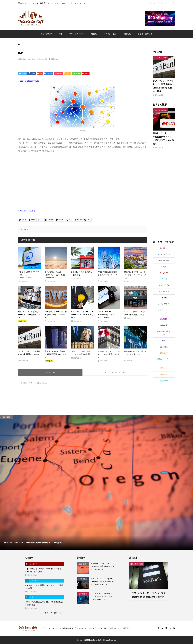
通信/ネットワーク (164, 361)
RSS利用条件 (66, 628)
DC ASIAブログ (164, 254)
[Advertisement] (94, 18)
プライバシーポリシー (83, 628)
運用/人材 (164, 368)
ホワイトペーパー (77, 34)
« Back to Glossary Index (29, 81)
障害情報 (164, 374)
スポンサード (164, 291)
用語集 (94, 34)
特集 (61, 34)
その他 (164, 298)
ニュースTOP (46, 34)
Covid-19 (164, 248)
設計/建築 (164, 347)
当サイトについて (145, 34)
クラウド (164, 279)
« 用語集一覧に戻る (27, 211)
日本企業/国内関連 (164, 333)
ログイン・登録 (110, 34)
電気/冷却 (164, 381)
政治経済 (164, 325)
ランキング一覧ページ (52, 613)
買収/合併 (164, 353)
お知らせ (127, 34)
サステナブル (164, 285)
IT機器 (164, 267)
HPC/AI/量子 (164, 261)
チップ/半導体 (164, 304)
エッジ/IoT (164, 273)
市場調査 (164, 319)
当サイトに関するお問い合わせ (108, 628)
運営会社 (127, 628)
